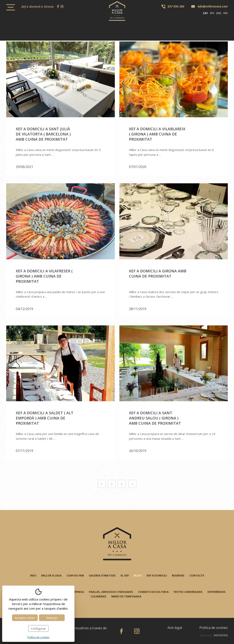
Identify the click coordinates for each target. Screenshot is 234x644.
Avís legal (175, 628)
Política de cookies (214, 628)
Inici (33, 575)
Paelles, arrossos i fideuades (111, 592)
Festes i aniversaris (188, 592)
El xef (125, 575)
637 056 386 (176, 6)
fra (226, 13)
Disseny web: (214, 635)
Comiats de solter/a (153, 592)
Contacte (197, 575)
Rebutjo (52, 618)
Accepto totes (25, 618)
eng (219, 13)
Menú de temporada (126, 596)
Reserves (178, 575)
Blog (138, 575)
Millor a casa (51, 575)
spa (212, 13)
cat (205, 13)
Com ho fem (75, 575)
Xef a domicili (157, 575)
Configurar (38, 628)
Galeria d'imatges (102, 575)
